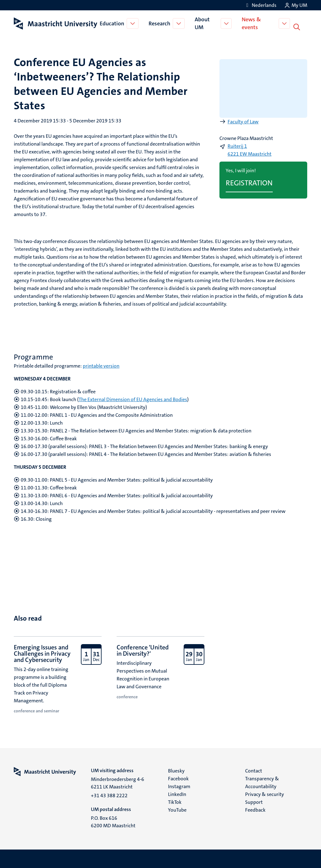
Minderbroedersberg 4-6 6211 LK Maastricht (118, 782)
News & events (253, 23)
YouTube (177, 809)
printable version (101, 365)
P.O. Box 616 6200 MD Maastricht (113, 821)
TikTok (175, 801)
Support (254, 801)
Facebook (178, 778)
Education (113, 23)
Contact (254, 770)
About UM (203, 23)
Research (160, 23)
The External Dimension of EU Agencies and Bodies (133, 399)
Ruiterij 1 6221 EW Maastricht (250, 149)
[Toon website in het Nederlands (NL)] (260, 5)
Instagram (179, 786)
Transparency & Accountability (262, 782)
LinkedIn (177, 794)
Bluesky (176, 770)
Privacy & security (265, 794)
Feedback (255, 809)
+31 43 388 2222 (109, 795)
